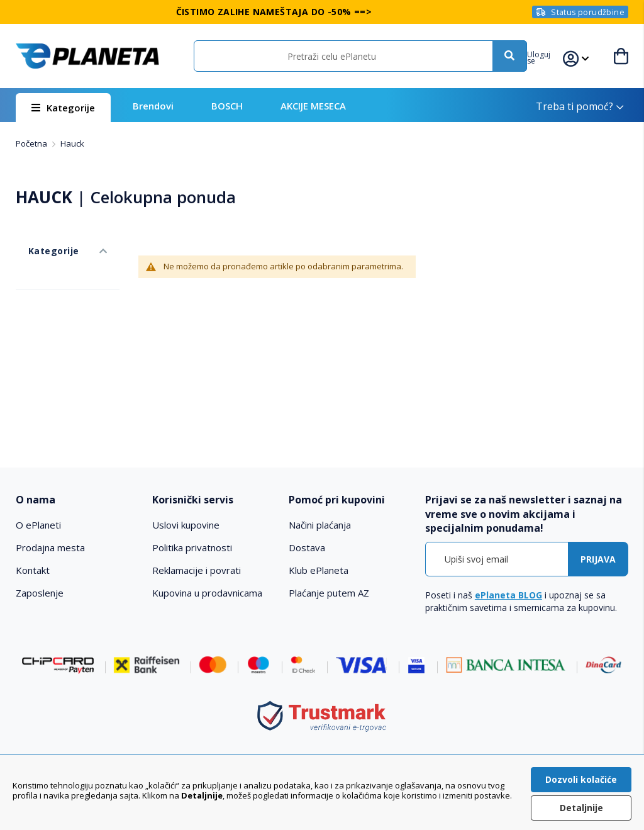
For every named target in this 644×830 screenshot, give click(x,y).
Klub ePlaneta (319, 570)
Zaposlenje (40, 593)
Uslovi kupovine (186, 525)
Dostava (307, 547)
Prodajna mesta (50, 547)
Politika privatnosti (192, 547)
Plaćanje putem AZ (329, 593)
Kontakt (33, 570)
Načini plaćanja (320, 525)
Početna (32, 143)
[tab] (78, 500)
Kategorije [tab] (40, 238)
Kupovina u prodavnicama (207, 593)
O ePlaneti (38, 525)
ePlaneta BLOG (508, 595)
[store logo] (87, 56)
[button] (551, 56)
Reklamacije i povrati (197, 570)
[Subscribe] (598, 559)
